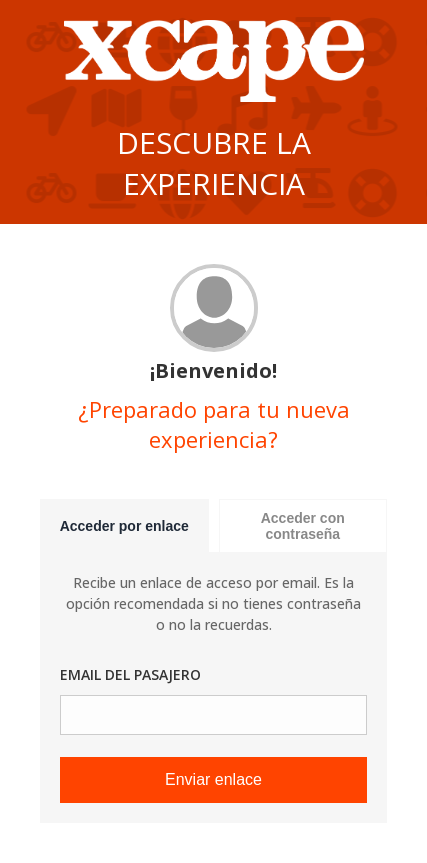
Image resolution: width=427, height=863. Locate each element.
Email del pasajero (130, 674)
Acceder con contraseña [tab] (303, 526)
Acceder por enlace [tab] (124, 526)
